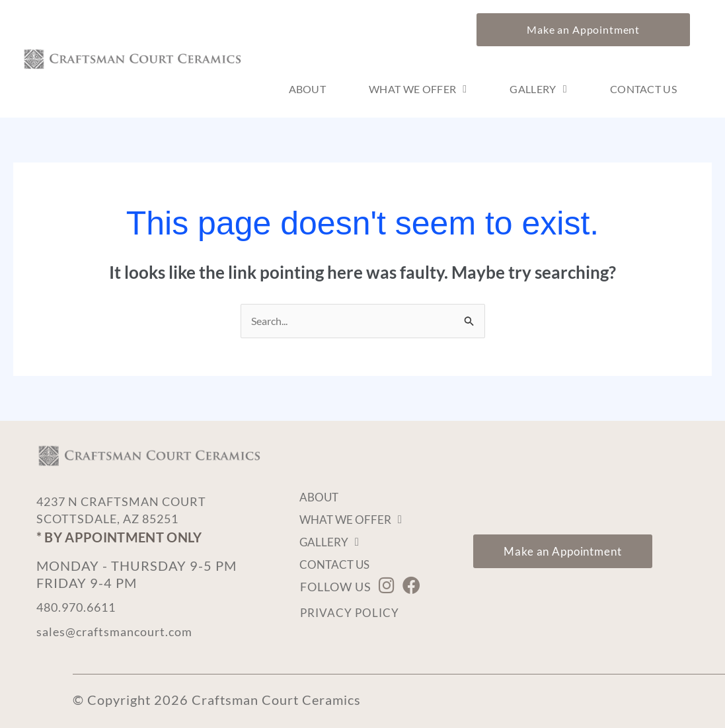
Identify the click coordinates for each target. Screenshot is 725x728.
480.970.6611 (83, 607)
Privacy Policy (351, 614)
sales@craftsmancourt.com (121, 631)
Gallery (538, 90)
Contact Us (643, 90)
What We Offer (418, 90)
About (308, 90)
